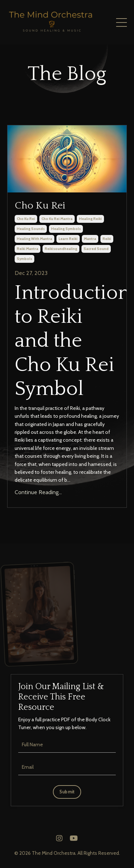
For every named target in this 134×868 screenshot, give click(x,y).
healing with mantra (34, 239)
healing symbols (66, 229)
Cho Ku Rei (40, 205)
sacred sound (96, 249)
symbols (24, 259)
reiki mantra (28, 249)
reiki (107, 239)
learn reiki (68, 239)
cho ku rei (26, 219)
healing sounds (31, 229)
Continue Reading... (38, 492)
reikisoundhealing (61, 249)
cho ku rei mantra (57, 219)
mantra (90, 239)
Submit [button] (67, 792)
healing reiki (90, 219)
